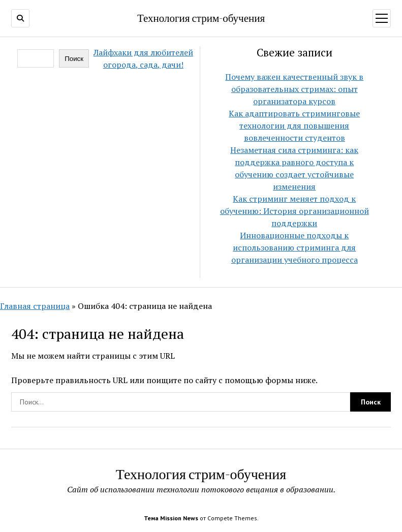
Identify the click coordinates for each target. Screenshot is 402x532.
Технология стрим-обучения (201, 18)
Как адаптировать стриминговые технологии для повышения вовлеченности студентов (294, 126)
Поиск (74, 59)
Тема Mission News (171, 518)
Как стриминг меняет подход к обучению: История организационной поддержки (295, 211)
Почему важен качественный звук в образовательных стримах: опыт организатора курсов (294, 89)
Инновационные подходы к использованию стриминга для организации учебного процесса (295, 247)
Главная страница (35, 306)
